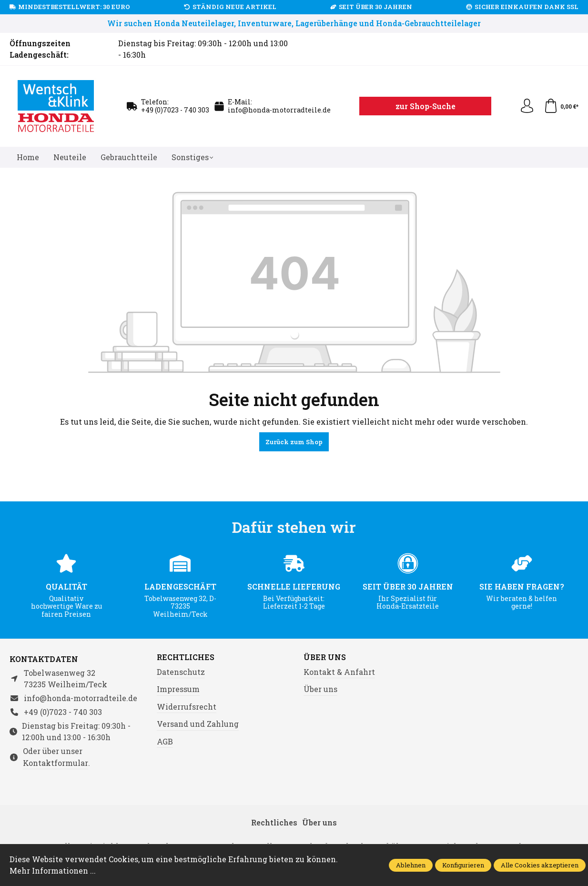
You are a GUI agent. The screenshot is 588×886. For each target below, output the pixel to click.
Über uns (325, 657)
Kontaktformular (56, 763)
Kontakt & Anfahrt (339, 672)
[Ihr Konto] (527, 106)
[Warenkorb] (561, 106)
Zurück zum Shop (294, 442)
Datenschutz (181, 672)
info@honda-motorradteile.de (279, 110)
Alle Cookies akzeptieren (540, 865)
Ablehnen (411, 865)
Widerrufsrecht (187, 707)
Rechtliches (186, 657)
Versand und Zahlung (198, 724)
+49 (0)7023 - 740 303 (175, 110)
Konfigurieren (463, 865)
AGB (165, 741)
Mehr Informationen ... (53, 871)
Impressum (178, 689)
